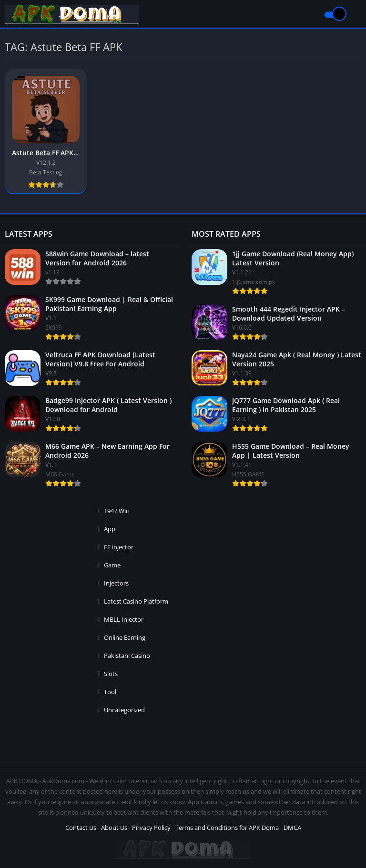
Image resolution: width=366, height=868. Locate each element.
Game (112, 565)
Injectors (116, 583)
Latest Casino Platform (136, 601)
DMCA (292, 828)
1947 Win (117, 511)
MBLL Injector (124, 619)
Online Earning (125, 637)
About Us (114, 828)
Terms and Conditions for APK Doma (227, 828)
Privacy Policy (151, 828)
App (110, 529)
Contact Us (81, 828)
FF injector (119, 547)
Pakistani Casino (127, 656)
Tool (110, 692)
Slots (111, 674)
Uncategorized (124, 710)
